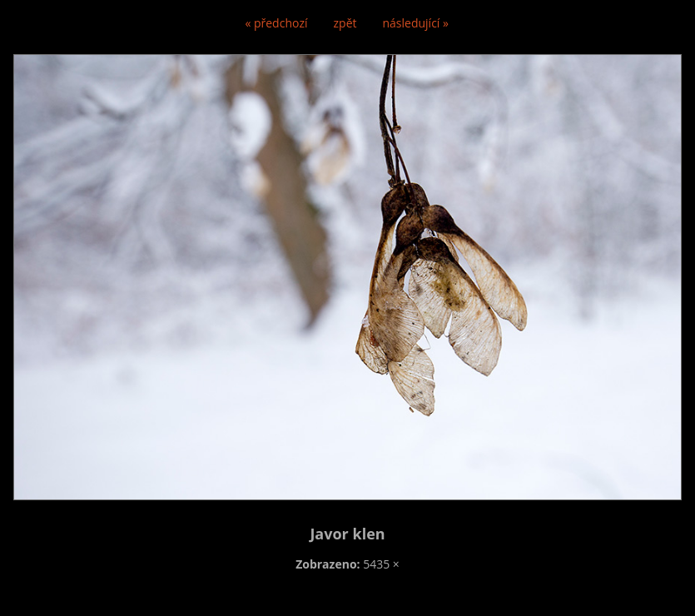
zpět (345, 23)
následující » (416, 23)
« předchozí (276, 23)
